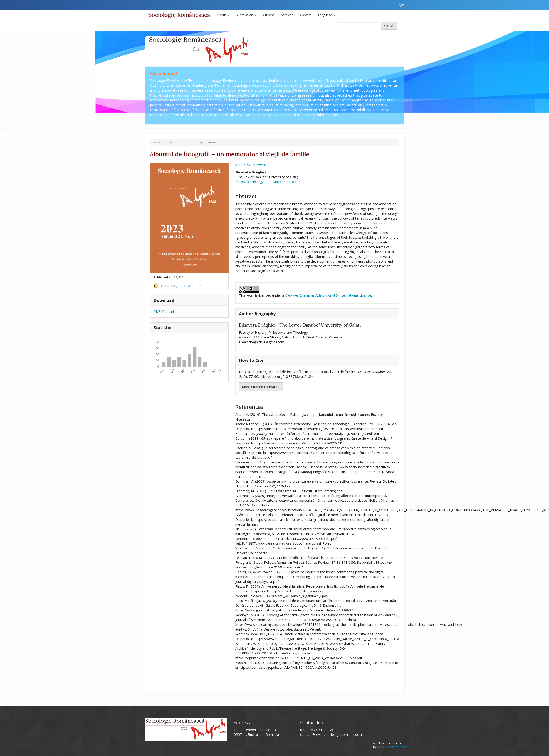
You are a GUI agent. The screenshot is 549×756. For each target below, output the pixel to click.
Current (268, 15)
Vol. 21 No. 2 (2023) (192, 143)
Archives (287, 15)
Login (400, 5)
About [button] (223, 15)
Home (157, 143)
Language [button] (327, 15)
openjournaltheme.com (392, 747)
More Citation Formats (261, 387)
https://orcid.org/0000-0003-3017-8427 (268, 182)
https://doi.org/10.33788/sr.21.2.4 (181, 286)
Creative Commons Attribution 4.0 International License (328, 295)
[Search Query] (359, 26)
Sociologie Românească (179, 15)
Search (389, 25)
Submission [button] (246, 15)
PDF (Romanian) (166, 311)
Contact (306, 15)
